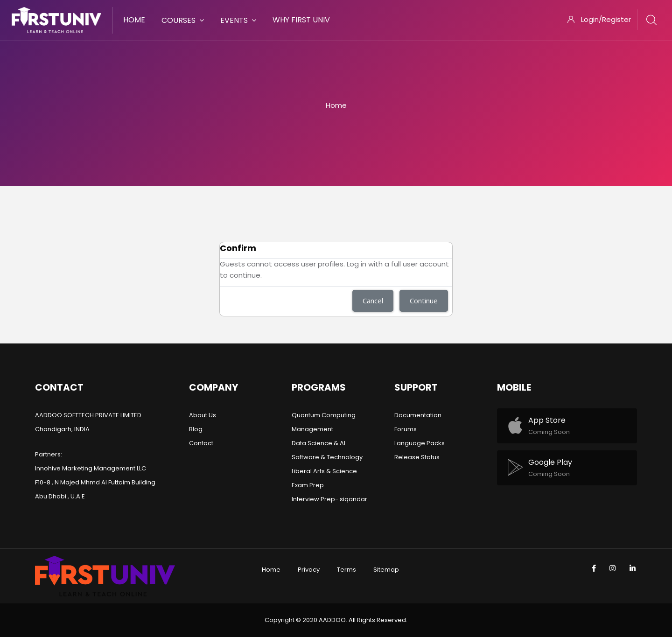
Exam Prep (308, 485)
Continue (424, 301)
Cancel (373, 301)
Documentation (418, 415)
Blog (196, 429)
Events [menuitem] (238, 20)
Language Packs (420, 443)
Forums (406, 429)
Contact (201, 443)
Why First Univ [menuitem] (301, 20)
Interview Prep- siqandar (329, 499)
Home (336, 105)
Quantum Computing (324, 415)
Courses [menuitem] (183, 20)
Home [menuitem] (134, 20)
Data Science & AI (318, 443)
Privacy (309, 570)
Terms (346, 570)
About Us (203, 415)
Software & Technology (327, 457)
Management (312, 429)
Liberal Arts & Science (324, 471)
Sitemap (386, 570)
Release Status (417, 457)
